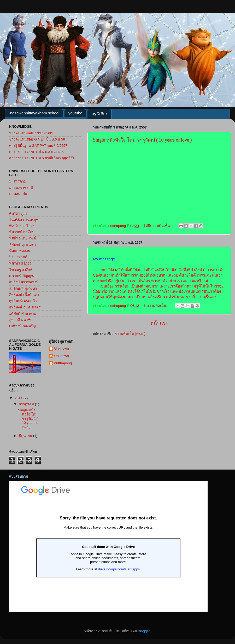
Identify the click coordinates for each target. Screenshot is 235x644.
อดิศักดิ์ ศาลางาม (23, 314)
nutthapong (63, 363)
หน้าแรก (159, 323)
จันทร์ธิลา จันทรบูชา (25, 220)
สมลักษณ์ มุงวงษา (23, 288)
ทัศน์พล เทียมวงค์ (23, 238)
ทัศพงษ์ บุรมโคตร (23, 245)
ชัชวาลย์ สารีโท (21, 232)
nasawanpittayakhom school (35, 113)
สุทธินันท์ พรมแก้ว (23, 301)
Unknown (62, 349)
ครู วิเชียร (99, 114)
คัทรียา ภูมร (18, 213)
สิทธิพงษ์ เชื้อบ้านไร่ (24, 295)
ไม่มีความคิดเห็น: (158, 226)
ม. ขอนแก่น (18, 194)
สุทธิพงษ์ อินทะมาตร (25, 307)
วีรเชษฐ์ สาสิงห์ (21, 270)
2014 (19, 398)
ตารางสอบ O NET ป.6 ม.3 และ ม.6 (36, 152)
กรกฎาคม (27, 404)
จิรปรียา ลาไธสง (22, 226)
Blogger (144, 631)
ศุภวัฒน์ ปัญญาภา (23, 276)
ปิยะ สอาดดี (18, 257)
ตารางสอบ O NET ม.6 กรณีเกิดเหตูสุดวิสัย (42, 158)
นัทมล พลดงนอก (22, 251)
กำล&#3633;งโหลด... (108, 546)
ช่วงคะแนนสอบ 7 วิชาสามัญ (31, 133)
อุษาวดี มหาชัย (21, 320)
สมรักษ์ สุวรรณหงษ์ (24, 282)
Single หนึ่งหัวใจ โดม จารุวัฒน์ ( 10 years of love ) (142, 140)
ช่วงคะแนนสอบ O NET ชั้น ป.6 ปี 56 (37, 139)
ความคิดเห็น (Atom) (130, 334)
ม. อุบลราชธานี (21, 188)
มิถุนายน (26, 436)
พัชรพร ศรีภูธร (20, 263)
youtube (75, 113)
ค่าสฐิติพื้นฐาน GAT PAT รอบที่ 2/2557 (38, 146)
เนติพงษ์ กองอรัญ (22, 326)
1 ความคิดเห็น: (156, 306)
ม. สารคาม (18, 181)
